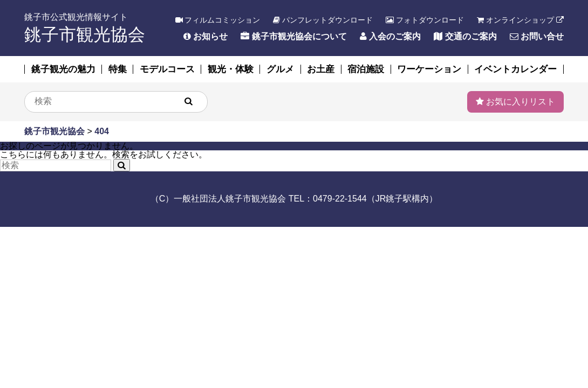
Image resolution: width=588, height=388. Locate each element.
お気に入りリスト (515, 102)
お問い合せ (537, 36)
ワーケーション (429, 69)
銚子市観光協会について (293, 36)
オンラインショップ (520, 20)
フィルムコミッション (218, 20)
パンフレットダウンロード (323, 20)
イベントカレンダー (515, 69)
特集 (118, 69)
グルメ (280, 69)
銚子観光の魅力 (63, 69)
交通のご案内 (465, 36)
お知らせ (206, 36)
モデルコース (167, 69)
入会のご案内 (390, 36)
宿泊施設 (366, 69)
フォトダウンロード (425, 20)
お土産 (321, 69)
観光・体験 (231, 69)
